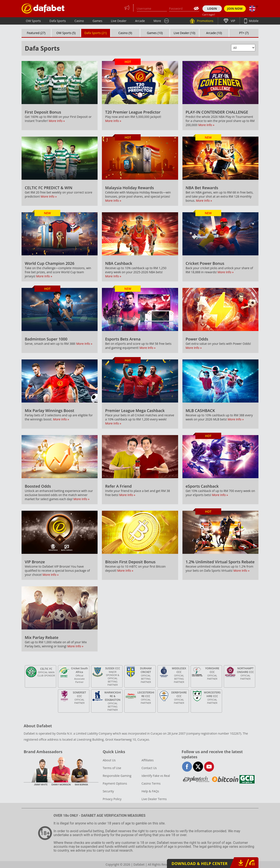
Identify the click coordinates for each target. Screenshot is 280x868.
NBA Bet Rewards (202, 188)
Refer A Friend (118, 486)
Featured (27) (36, 33)
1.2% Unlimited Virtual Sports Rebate (220, 562)
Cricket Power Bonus (205, 263)
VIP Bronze (35, 562)
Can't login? (209, 15)
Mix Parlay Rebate (42, 637)
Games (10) (155, 33)
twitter (198, 767)
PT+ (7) (244, 33)
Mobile (253, 21)
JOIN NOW (235, 9)
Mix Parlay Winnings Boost (50, 411)
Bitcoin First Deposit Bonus (130, 562)
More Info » (57, 121)
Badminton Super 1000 (46, 339)
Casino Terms (151, 783)
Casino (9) (125, 33)
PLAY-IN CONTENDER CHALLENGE (217, 112)
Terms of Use (112, 768)
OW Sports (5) (66, 33)
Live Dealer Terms (154, 799)
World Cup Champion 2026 (50, 263)
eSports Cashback (202, 486)
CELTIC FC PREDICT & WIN (49, 188)
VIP (233, 21)
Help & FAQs (150, 791)
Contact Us (149, 768)
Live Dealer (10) (184, 33)
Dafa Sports (58, 21)
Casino (79, 21)
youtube (209, 767)
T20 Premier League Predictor (133, 112)
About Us (109, 760)
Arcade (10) (214, 33)
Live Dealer (119, 21)
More (157, 21)
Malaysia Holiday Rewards (129, 188)
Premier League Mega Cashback (135, 411)
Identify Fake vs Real (156, 776)
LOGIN (212, 9)
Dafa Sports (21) (96, 33)
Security (108, 791)
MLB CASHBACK (200, 411)
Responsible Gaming (117, 776)
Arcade (140, 21)
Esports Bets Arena (123, 339)
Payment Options (115, 783)
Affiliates (148, 760)
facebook (187, 767)
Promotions (205, 21)
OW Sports (33, 21)
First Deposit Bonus (43, 112)
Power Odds (197, 339)
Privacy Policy (112, 799)
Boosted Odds (38, 486)
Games (97, 21)
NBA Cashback (119, 263)
